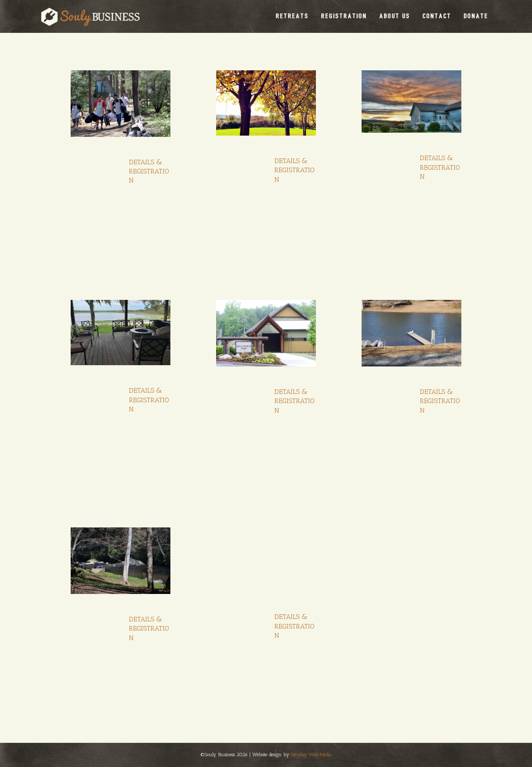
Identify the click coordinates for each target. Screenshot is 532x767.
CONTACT (437, 16)
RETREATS (292, 16)
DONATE (476, 16)
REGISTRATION (344, 16)
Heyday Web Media (311, 755)
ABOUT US (395, 16)
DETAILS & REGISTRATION (149, 171)
